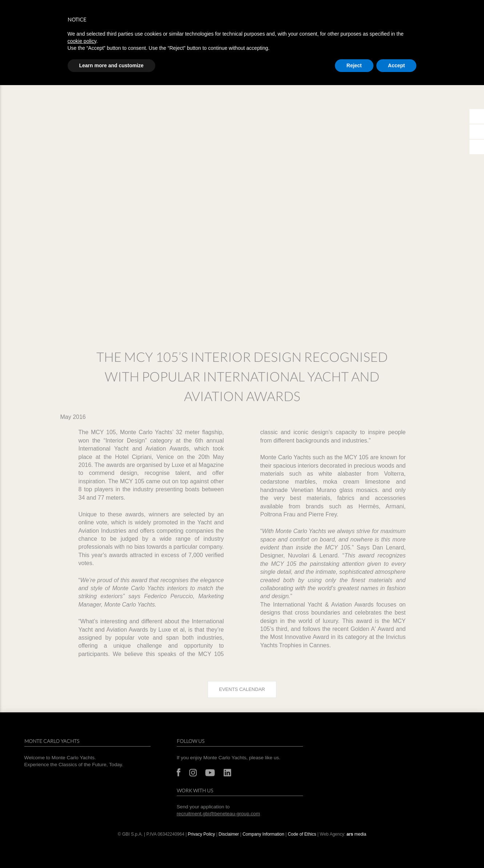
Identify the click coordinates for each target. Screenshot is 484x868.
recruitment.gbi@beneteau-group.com (218, 814)
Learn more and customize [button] (111, 65)
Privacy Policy (202, 834)
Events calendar (242, 689)
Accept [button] (397, 65)
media (356, 834)
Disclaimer (229, 834)
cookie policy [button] (82, 41)
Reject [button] (354, 65)
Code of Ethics (302, 834)
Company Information (263, 834)
